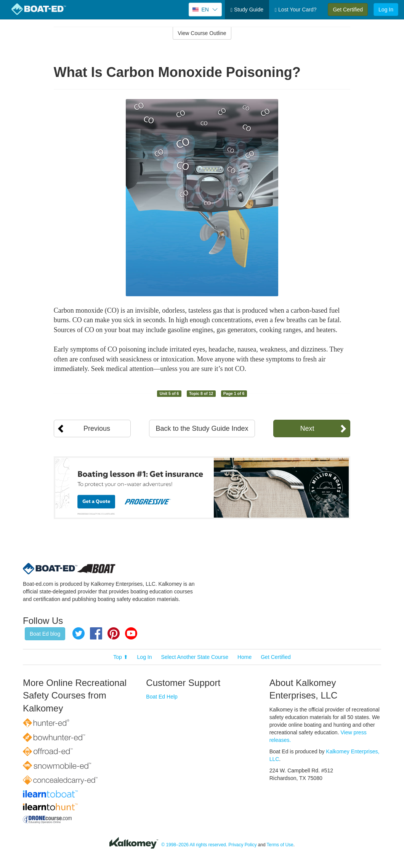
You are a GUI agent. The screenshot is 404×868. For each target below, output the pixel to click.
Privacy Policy (242, 845)
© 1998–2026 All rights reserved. (194, 845)
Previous (97, 428)
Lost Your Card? (296, 10)
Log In (386, 10)
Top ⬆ (120, 657)
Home (244, 657)
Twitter (79, 633)
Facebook (96, 633)
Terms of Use (280, 845)
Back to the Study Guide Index (202, 428)
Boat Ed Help (162, 697)
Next (307, 428)
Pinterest (114, 633)
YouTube (131, 633)
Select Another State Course (195, 657)
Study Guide (247, 10)
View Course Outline (202, 33)
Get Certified (348, 10)
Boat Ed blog (45, 634)
